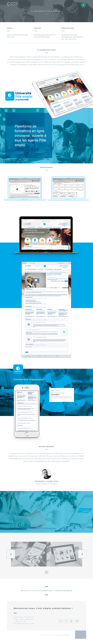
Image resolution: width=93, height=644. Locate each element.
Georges (81, 635)
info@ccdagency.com (24, 624)
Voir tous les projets (46, 572)
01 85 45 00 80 (20, 621)
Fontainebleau (63, 635)
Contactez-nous (64, 591)
